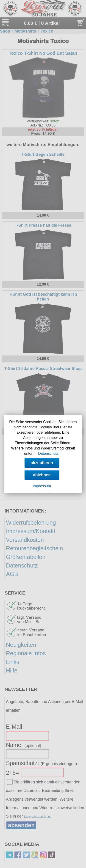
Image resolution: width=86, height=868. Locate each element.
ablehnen (42, 475)
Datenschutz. (49, 453)
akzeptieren (42, 463)
